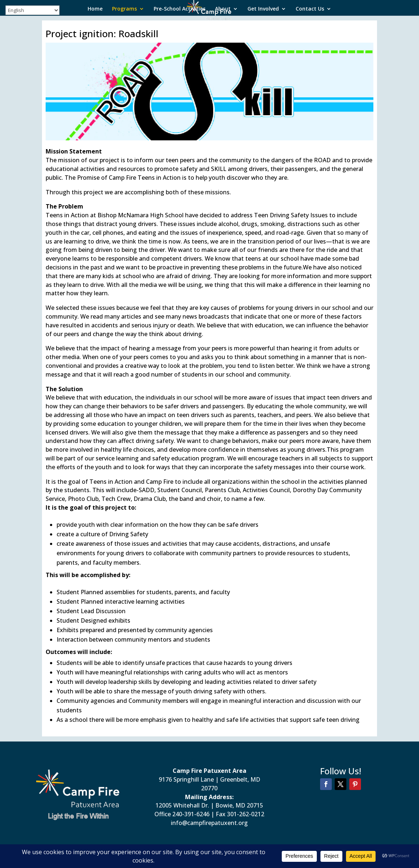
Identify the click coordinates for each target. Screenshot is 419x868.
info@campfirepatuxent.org (209, 823)
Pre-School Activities (180, 9)
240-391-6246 (191, 814)
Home (95, 9)
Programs (124, 9)
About (223, 9)
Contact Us (310, 9)
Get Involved (263, 9)
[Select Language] (32, 10)
